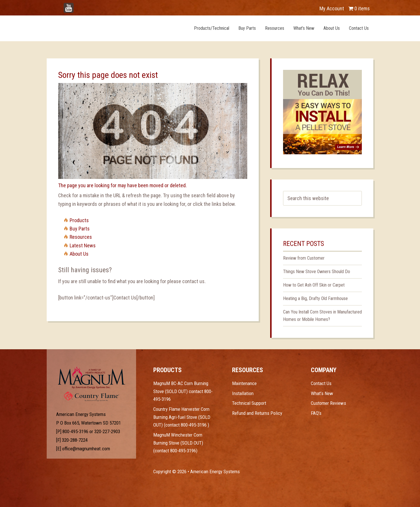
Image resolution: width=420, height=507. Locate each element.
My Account (332, 8)
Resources (81, 237)
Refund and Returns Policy (257, 413)
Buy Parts (80, 229)
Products (79, 220)
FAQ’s (316, 413)
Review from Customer (304, 258)
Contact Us (321, 383)
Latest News (83, 245)
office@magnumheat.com (86, 449)
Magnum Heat (112, 28)
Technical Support (249, 403)
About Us (79, 254)
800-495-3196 (75, 431)
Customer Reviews (328, 403)
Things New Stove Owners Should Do (317, 272)
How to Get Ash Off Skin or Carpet (314, 285)
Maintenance (244, 383)
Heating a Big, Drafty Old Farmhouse (315, 298)
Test (92, 378)
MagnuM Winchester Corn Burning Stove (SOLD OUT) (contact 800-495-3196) (178, 443)
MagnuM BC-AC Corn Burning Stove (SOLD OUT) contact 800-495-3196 (183, 391)
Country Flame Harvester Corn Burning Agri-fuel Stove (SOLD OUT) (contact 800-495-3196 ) (182, 417)
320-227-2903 (107, 431)
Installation (243, 393)
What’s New (322, 393)
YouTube (77, 6)
